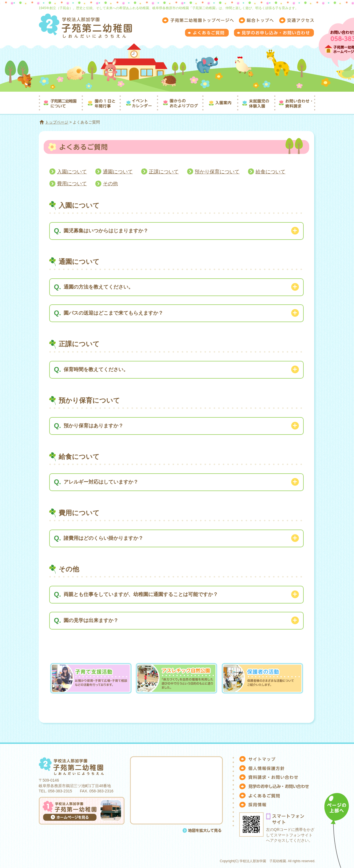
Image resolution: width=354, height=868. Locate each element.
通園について (118, 172)
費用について (72, 184)
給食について (270, 172)
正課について (164, 172)
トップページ (57, 122)
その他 (110, 184)
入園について (72, 172)
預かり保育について (217, 172)
